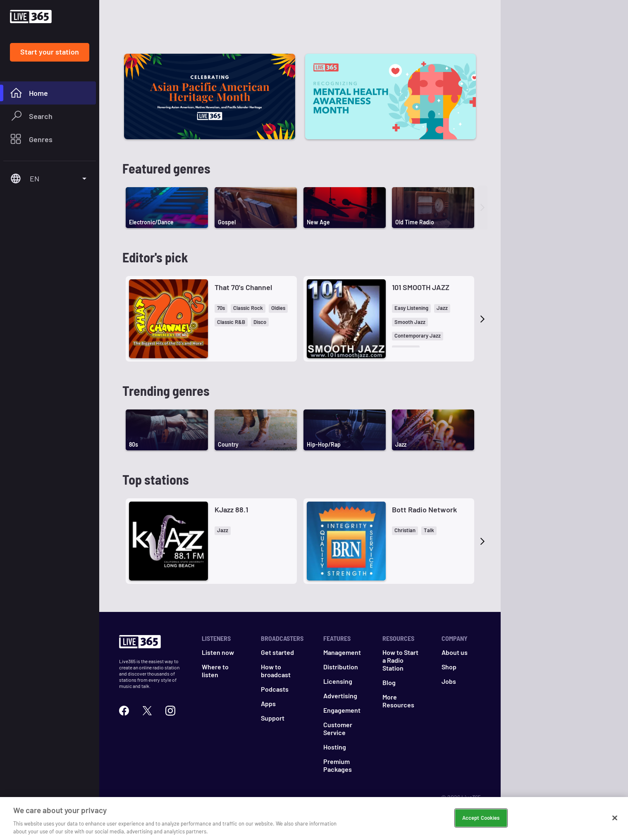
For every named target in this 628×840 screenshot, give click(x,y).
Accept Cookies (481, 818)
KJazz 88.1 (231, 509)
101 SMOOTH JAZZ (421, 287)
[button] (221, 308)
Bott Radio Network (424, 509)
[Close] (615, 818)
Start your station (50, 52)
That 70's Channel (243, 287)
